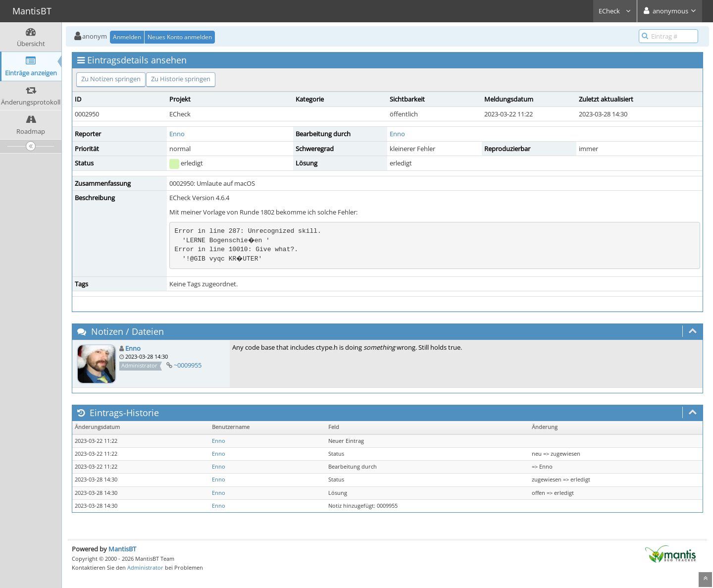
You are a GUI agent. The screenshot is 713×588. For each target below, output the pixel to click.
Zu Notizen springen (111, 79)
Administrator (145, 567)
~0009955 (188, 365)
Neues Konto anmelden (180, 37)
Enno (177, 134)
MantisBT (122, 549)
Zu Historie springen (181, 79)
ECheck (615, 11)
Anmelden (127, 37)
